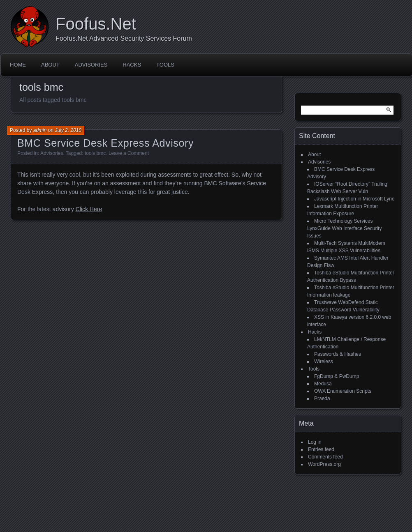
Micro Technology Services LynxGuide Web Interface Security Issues (344, 228)
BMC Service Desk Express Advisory (105, 143)
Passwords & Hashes (338, 354)
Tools (165, 65)
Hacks (132, 65)
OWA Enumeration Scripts (343, 391)
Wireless (324, 362)
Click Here (89, 209)
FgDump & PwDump (337, 376)
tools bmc (95, 153)
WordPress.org (324, 464)
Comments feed (325, 457)
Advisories (91, 65)
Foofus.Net (96, 24)
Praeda (322, 398)
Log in (315, 442)
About (50, 65)
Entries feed (321, 449)
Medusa (323, 384)
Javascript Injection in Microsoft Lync (354, 199)
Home (18, 65)
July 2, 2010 (68, 130)
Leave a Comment (129, 153)
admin (40, 130)
